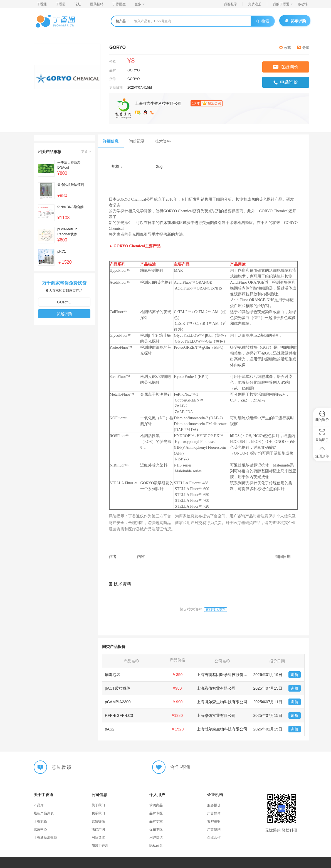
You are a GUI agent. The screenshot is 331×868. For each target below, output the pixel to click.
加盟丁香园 (100, 845)
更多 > (86, 152)
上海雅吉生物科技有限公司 (158, 103)
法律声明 (98, 829)
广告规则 (214, 829)
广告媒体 (214, 813)
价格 (113, 62)
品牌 (113, 70)
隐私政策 (156, 845)
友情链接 (98, 821)
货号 (113, 79)
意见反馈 (61, 767)
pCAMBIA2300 (118, 702)
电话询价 (286, 82)
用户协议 (156, 837)
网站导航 (98, 837)
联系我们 (98, 813)
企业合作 (214, 837)
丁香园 (61, 4)
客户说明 (214, 821)
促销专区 (156, 829)
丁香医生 (119, 4)
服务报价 (214, 805)
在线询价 (286, 67)
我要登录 (231, 4)
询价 (295, 675)
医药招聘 (97, 4)
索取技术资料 (216, 610)
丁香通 (42, 4)
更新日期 (116, 88)
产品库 (39, 805)
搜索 (263, 21)
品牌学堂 (156, 821)
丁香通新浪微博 (45, 837)
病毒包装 (113, 675)
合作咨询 (180, 767)
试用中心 (40, 829)
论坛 (78, 4)
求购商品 (156, 805)
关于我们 (98, 805)
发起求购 (64, 314)
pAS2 (110, 729)
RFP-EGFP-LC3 (119, 715)
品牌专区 (156, 813)
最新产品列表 (44, 813)
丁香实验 (40, 821)
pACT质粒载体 (118, 688)
